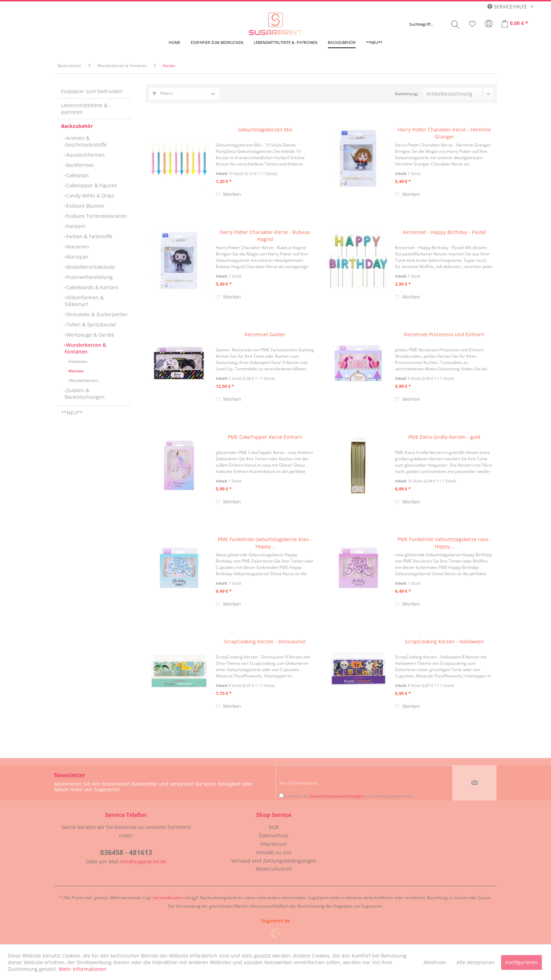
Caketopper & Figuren (91, 185)
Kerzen (76, 371)
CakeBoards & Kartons (92, 287)
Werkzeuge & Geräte (89, 335)
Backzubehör (77, 126)
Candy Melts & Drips (89, 196)
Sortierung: (407, 94)
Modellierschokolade (90, 267)
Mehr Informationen (83, 969)
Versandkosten (167, 898)
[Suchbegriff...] (434, 24)
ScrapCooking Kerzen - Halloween (444, 641)
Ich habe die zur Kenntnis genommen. (349, 796)
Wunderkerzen (83, 380)
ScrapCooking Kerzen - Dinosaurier (265, 641)
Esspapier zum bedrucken (92, 91)
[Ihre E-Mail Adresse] (364, 783)
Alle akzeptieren (475, 962)
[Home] (174, 42)
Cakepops (77, 175)
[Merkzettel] (472, 24)
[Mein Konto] (489, 24)
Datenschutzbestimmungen (337, 796)
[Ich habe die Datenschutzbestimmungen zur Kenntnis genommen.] (281, 795)
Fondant (75, 226)
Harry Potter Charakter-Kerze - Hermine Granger (444, 133)
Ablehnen (435, 962)
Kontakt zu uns (274, 852)
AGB (274, 827)
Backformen (79, 165)
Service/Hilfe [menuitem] (508, 7)
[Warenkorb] (515, 24)
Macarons (77, 246)
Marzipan (77, 257)
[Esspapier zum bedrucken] (217, 42)
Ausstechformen (85, 155)
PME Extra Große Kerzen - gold (444, 437)
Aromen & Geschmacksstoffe (86, 141)
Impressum (274, 844)
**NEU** (72, 413)
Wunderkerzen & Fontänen (85, 348)
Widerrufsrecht (274, 869)
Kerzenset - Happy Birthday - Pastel (444, 232)
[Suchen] (455, 24)
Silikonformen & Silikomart (84, 301)
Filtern (163, 93)
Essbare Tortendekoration (96, 216)
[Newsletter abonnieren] (474, 783)
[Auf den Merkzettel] (228, 194)
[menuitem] (434, 24)
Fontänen (78, 361)
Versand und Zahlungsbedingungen (274, 861)
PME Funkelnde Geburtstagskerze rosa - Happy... (444, 543)
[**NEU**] (374, 42)
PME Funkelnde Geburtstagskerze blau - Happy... (265, 543)
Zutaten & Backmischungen (85, 394)
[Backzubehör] (342, 42)
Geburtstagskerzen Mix (265, 129)
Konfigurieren (521, 962)
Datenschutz (274, 835)
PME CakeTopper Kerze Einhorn (265, 437)
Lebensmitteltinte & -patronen (86, 109)
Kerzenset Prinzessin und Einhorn (444, 334)
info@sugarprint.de (143, 861)
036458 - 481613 (126, 852)
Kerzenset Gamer (265, 334)
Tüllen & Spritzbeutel (90, 324)
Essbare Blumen (85, 206)
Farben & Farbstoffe (89, 236)
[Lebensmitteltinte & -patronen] (286, 42)
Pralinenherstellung (89, 277)
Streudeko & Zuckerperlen (96, 314)
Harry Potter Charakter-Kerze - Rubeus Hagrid (265, 236)
